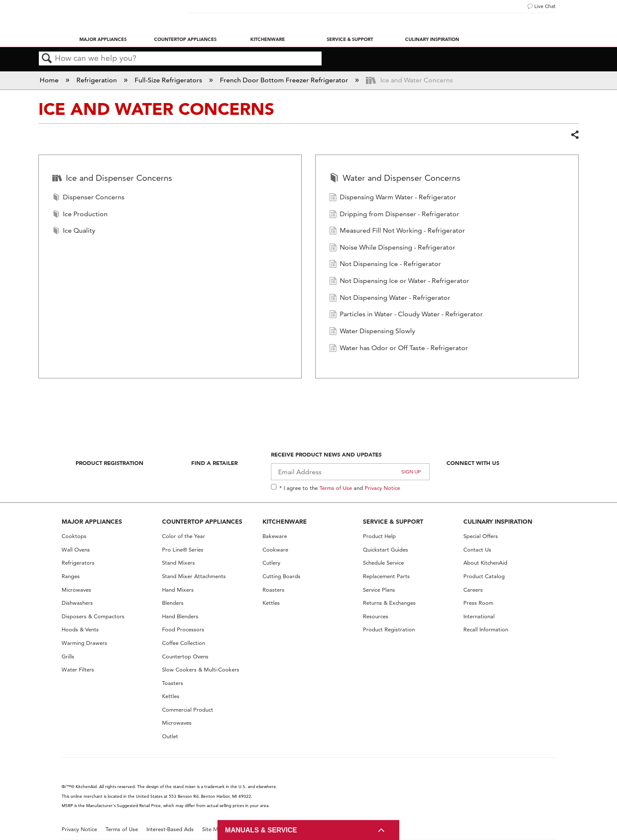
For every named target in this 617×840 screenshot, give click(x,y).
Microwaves (76, 590)
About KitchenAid (485, 563)
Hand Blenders (180, 616)
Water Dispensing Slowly (372, 332)
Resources (376, 616)
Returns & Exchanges (389, 603)
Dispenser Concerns (88, 198)
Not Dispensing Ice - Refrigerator (385, 265)
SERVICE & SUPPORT (393, 522)
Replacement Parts (386, 576)
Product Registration (110, 463)
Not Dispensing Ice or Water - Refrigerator (399, 282)
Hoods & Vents (80, 629)
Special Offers (481, 536)
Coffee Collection (184, 643)
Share (574, 135)
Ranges (71, 576)
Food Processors (183, 629)
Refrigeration (97, 80)
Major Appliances (103, 39)
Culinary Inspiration (432, 39)
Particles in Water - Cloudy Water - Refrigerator (406, 315)
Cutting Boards (281, 576)
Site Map (213, 829)
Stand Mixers (179, 563)
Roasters (273, 590)
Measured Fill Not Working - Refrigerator (397, 231)
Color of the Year (184, 536)
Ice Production (80, 215)
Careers (473, 590)
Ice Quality (74, 231)
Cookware (275, 550)
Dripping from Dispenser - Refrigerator (394, 215)
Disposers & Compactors (93, 616)
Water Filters (78, 670)
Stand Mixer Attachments (194, 576)
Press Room (478, 603)
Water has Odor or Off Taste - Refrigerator (399, 349)
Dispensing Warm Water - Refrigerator (393, 198)
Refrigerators (78, 563)
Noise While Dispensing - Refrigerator (392, 248)
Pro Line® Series (183, 550)
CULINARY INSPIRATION (498, 522)
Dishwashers (77, 603)
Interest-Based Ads (170, 829)
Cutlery (271, 563)
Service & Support (350, 39)
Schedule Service (383, 563)
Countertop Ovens (185, 657)
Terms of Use (336, 488)
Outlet (170, 736)
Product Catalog (484, 576)
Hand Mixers (178, 590)
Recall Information (486, 629)
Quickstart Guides (386, 550)
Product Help (379, 536)
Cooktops (74, 536)
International (479, 616)
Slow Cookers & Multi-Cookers (201, 670)
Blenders (173, 603)
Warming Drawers (84, 643)
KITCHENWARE (285, 522)
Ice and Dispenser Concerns (112, 179)
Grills (68, 657)
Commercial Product (188, 710)
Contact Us (477, 550)
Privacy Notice (382, 488)
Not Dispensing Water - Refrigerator (390, 299)
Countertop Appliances (185, 39)
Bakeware (275, 536)
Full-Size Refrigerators (169, 80)
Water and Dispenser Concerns (395, 179)
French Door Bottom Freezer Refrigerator (285, 80)
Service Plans (379, 590)
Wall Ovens (76, 550)
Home (50, 80)
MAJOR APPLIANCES (92, 522)
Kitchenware (268, 39)
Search (47, 59)
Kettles (171, 696)
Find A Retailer (214, 463)
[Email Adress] (350, 472)
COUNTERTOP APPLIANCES (202, 522)
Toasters (173, 683)
